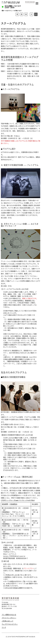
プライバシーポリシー (9, 618)
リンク (4, 627)
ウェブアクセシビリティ (10, 624)
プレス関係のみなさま (9, 615)
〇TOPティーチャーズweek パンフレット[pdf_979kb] (18, 500)
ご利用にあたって (7, 621)
